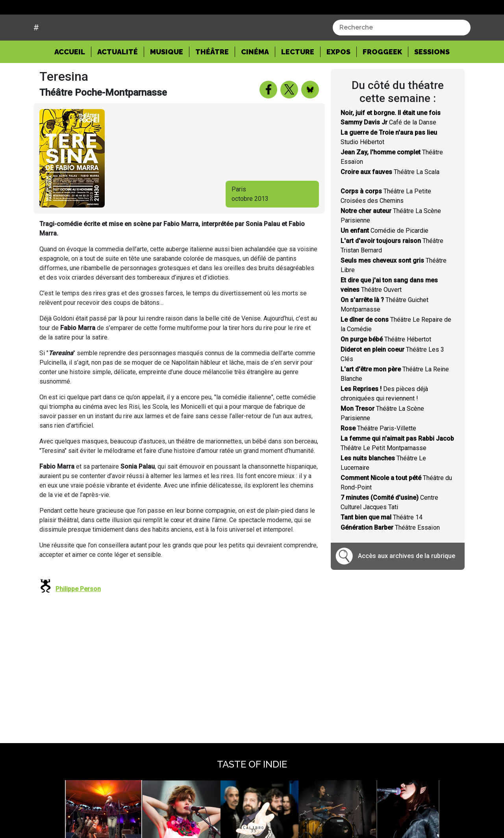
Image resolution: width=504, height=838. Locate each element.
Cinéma (255, 81)
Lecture (298, 81)
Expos (338, 81)
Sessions (432, 81)
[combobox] (402, 57)
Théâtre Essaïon (390, 557)
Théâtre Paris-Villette (378, 458)
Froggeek (382, 81)
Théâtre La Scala (390, 202)
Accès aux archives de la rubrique (407, 586)
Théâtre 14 (382, 547)
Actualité (118, 81)
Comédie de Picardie (384, 260)
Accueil (73, 81)
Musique (167, 81)
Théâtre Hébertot (386, 369)
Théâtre (212, 81)
